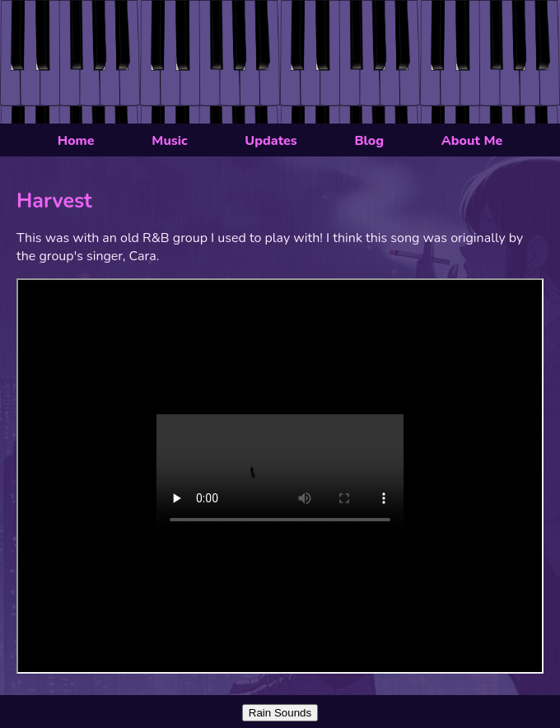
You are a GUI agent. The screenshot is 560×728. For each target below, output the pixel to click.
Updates (271, 141)
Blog (369, 141)
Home (76, 141)
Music (169, 141)
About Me (472, 141)
